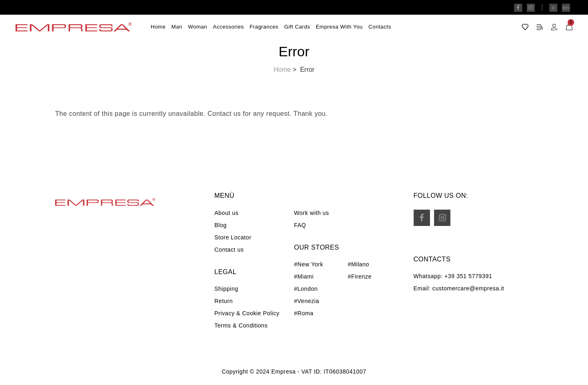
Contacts (380, 27)
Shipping (226, 289)
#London (306, 289)
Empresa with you (339, 27)
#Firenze (360, 277)
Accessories (229, 27)
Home (158, 27)
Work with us (312, 213)
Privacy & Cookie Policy (247, 313)
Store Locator (233, 237)
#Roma (304, 313)
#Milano (359, 264)
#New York (308, 264)
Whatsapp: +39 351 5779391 (453, 276)
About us (226, 213)
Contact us (229, 250)
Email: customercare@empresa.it (459, 288)
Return (224, 301)
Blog (220, 225)
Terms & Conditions (241, 325)
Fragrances (264, 27)
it (553, 8)
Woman (197, 27)
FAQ (300, 225)
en (566, 8)
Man (177, 27)
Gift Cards (297, 27)
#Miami (304, 277)
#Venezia (307, 301)
